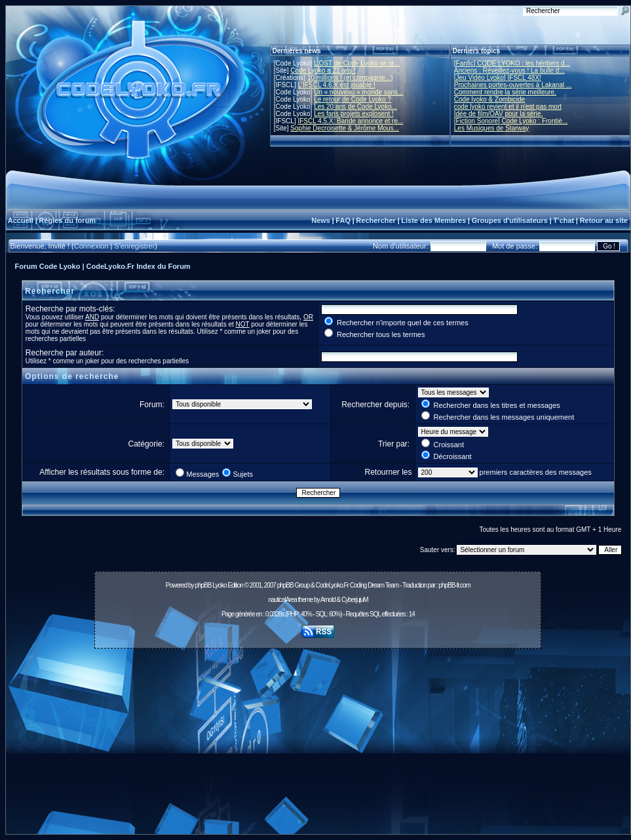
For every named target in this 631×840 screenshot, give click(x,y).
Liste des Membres (433, 220)
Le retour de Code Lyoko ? (353, 99)
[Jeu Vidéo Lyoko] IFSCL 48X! (498, 78)
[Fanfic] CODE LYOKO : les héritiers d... (512, 63)
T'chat (564, 220)
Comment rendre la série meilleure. (505, 92)
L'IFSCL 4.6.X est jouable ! (336, 85)
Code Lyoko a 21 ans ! (323, 70)
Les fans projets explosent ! (354, 114)
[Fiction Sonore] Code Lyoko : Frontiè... (511, 121)
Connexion (91, 246)
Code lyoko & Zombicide (489, 99)
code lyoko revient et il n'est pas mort (508, 107)
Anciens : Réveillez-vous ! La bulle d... (509, 70)
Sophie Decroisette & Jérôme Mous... (345, 128)
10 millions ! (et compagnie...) (350, 78)
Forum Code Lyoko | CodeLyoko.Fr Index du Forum (103, 266)
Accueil (21, 220)
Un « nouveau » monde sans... (358, 92)
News (321, 220)
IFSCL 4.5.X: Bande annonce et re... (350, 121)
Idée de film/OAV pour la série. (498, 114)
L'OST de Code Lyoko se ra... (357, 63)
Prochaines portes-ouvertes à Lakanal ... (513, 85)
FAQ (343, 220)
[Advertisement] (318, 745)
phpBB (203, 585)
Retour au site (604, 220)
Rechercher (376, 220)
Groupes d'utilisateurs (510, 220)
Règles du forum (67, 220)
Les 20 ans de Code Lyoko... (355, 107)
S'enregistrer (134, 246)
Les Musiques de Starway (492, 128)
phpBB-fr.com (454, 585)
